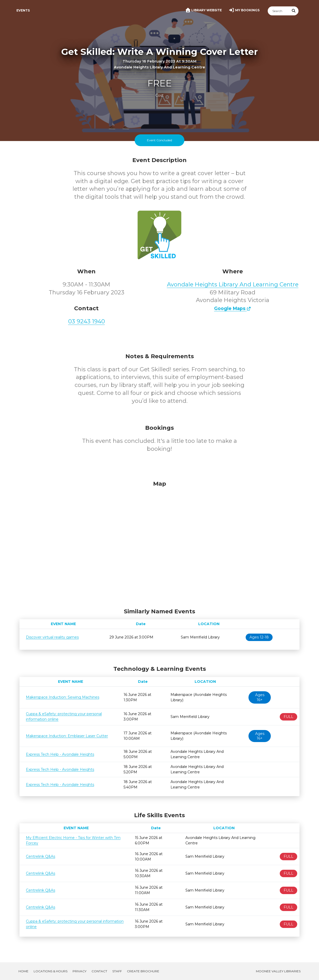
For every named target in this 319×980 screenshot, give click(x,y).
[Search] (278, 11)
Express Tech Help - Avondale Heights (60, 754)
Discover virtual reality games (52, 637)
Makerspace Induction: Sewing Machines (63, 697)
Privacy (79, 971)
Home (23, 971)
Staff (117, 971)
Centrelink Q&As (41, 856)
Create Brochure (143, 971)
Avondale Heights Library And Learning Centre (233, 284)
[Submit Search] (294, 11)
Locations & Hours (51, 971)
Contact (99, 971)
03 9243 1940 (87, 321)
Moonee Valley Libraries (278, 971)
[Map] (159, 543)
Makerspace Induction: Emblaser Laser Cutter (67, 736)
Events (23, 10)
